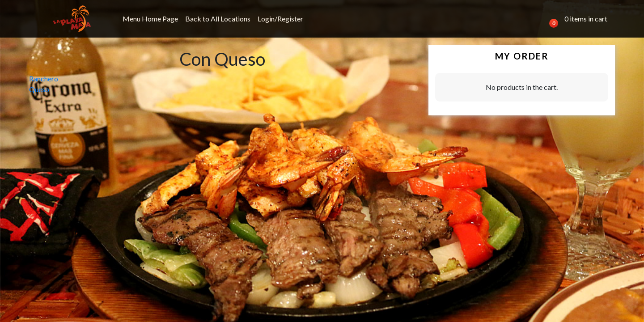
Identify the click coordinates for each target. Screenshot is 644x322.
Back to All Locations (218, 19)
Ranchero (44, 78)
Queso (39, 89)
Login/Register (280, 19)
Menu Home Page (150, 19)
